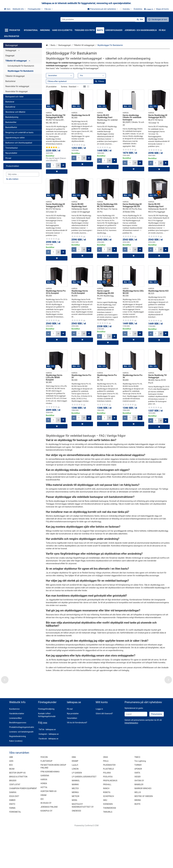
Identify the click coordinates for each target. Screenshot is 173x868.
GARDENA (45, 814)
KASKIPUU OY (46, 850)
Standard (74, 87)
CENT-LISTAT (15, 823)
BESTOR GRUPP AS (17, 812)
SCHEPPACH (109, 835)
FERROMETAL (15, 851)
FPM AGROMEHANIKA (50, 811)
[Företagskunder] (35, 9)
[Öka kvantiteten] (63, 165)
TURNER (138, 804)
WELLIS (138, 831)
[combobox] (103, 19)
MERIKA (75, 831)
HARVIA (44, 818)
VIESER (137, 816)
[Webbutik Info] (19, 9)
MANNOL (76, 819)
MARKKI (75, 823)
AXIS (11, 800)
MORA (74, 839)
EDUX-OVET (14, 835)
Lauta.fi (75, 804)
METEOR (75, 835)
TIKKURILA (108, 851)
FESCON (44, 796)
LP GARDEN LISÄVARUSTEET (84, 816)
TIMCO (137, 796)
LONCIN (75, 808)
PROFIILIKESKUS (110, 819)
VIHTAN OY (139, 819)
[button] (131, 762)
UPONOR (138, 808)
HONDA (44, 822)
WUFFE (137, 843)
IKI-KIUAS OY (46, 842)
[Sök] (140, 19)
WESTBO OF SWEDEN (144, 835)
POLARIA (107, 812)
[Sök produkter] (103, 19)
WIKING (138, 839)
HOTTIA (44, 826)
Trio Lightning (140, 800)
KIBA (74, 796)
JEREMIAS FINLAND (49, 846)
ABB (11, 796)
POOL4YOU (108, 816)
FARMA (12, 847)
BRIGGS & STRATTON (18, 816)
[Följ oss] (49, 9)
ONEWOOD (76, 850)
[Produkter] (13, 30)
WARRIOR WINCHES (143, 827)
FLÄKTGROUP (46, 800)
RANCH (106, 827)
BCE (11, 804)
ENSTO (12, 843)
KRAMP (75, 800)
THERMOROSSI (110, 847)
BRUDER (13, 819)
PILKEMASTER (109, 804)
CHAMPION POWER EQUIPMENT (23, 827)
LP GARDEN (77, 812)
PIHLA (106, 800)
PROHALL (107, 823)
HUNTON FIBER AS (49, 830)
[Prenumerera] (157, 753)
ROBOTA (107, 831)
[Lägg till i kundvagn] (57, 172)
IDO (42, 838)
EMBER (12, 839)
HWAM (43, 834)
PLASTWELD (109, 808)
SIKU (105, 839)
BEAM (12, 808)
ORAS (106, 796)
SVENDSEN (108, 843)
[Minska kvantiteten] (48, 165)
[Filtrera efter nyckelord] (76, 81)
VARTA (137, 812)
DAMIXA (13, 831)
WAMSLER (139, 823)
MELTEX (75, 827)
